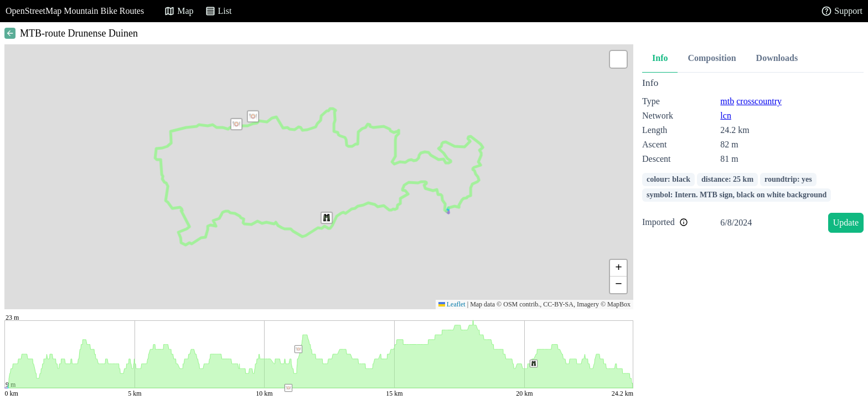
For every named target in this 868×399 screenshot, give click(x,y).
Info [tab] (660, 58)
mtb (727, 101)
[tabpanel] (753, 157)
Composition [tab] (712, 58)
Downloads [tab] (777, 58)
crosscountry (759, 101)
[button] (236, 124)
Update (846, 222)
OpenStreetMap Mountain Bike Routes (75, 11)
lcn (726, 116)
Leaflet (452, 304)
